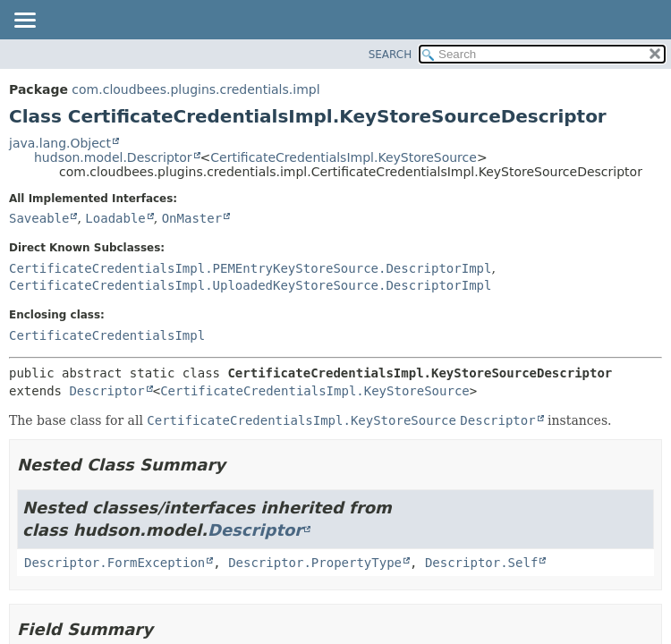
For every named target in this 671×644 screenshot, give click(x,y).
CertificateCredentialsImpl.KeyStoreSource (344, 157)
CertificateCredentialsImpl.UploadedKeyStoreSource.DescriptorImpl (250, 285)
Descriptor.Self (481, 563)
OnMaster (192, 218)
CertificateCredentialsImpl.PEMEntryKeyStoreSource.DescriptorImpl (250, 268)
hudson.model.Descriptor (113, 157)
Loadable (115, 218)
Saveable (39, 218)
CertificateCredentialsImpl (107, 335)
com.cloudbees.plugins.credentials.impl (195, 89)
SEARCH (391, 55)
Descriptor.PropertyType (315, 563)
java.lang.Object (60, 143)
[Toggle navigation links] (24, 21)
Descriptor (106, 391)
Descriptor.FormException (115, 563)
